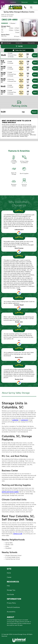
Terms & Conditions (13, 607)
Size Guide (10, 594)
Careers (35, 2)
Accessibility (11, 612)
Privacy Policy (11, 603)
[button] (13, 2)
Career (9, 577)
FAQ (8, 586)
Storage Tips (11, 590)
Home (3, 2)
